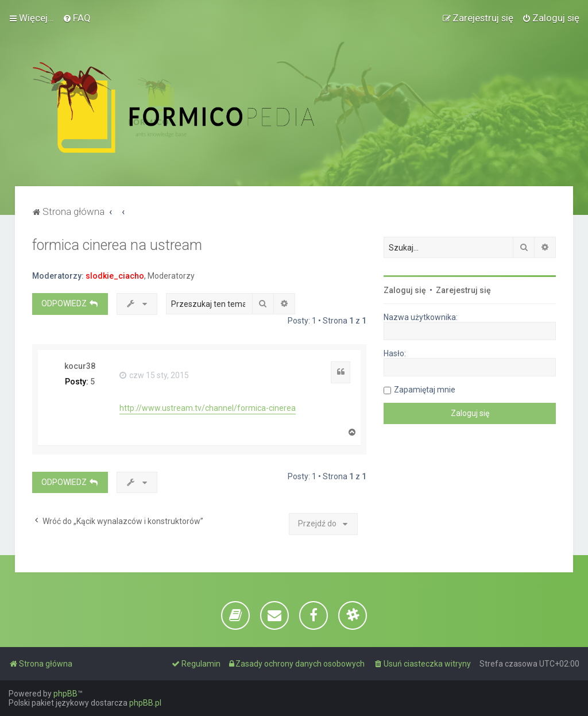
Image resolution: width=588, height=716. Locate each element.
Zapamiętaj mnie (425, 390)
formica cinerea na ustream (117, 245)
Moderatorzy (171, 276)
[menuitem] (77, 18)
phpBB (65, 694)
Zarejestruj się (463, 290)
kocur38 (80, 366)
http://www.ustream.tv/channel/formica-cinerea (208, 408)
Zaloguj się (405, 290)
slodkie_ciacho (115, 276)
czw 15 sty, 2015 (154, 375)
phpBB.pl (145, 703)
